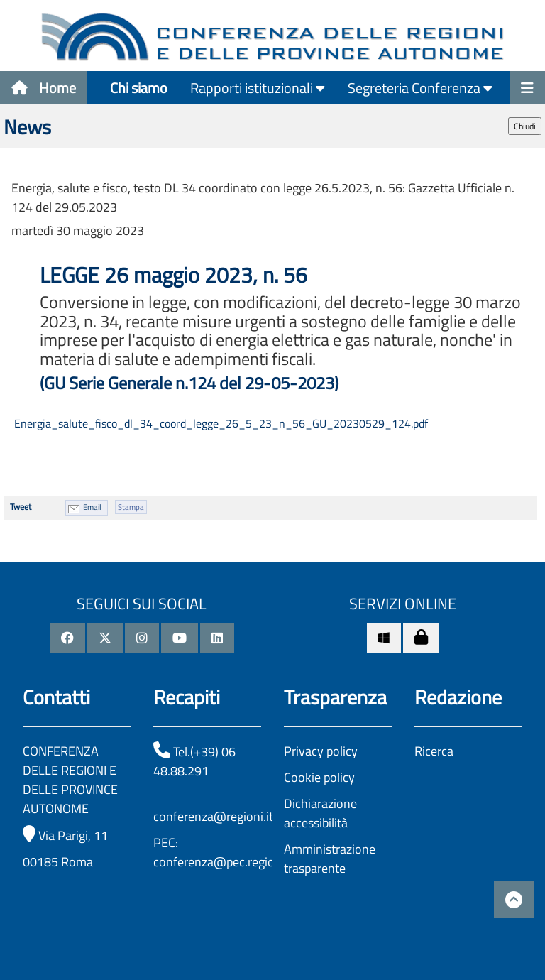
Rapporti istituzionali (258, 88)
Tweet (21, 507)
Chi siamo (139, 88)
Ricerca (434, 751)
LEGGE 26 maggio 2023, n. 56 (176, 275)
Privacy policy (321, 751)
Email (92, 507)
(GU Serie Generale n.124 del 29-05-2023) (189, 383)
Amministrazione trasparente (330, 859)
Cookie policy (319, 777)
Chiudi (525, 126)
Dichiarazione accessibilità (320, 813)
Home (44, 88)
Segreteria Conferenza (420, 88)
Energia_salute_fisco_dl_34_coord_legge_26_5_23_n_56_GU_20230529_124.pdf (220, 423)
